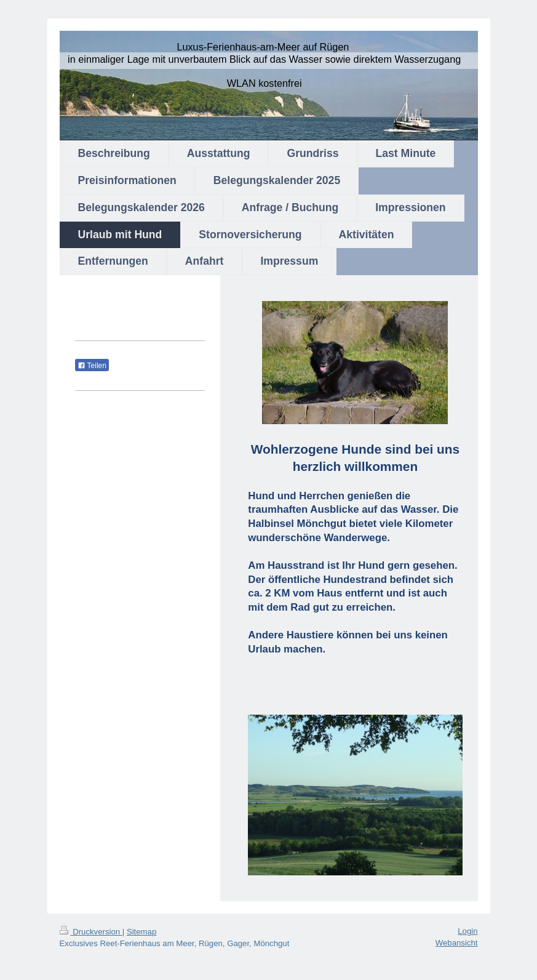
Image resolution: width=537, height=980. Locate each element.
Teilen (92, 366)
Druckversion (91, 932)
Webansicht (457, 943)
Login (467, 931)
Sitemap (141, 932)
